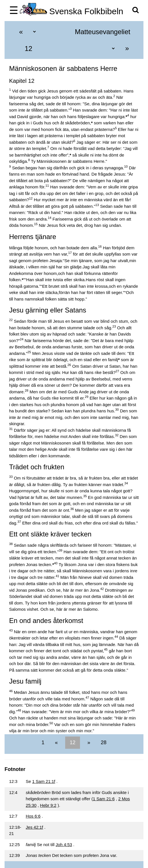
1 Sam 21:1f (44, 781)
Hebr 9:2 (48, 805)
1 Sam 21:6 (104, 799)
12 (73, 742)
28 (103, 742)
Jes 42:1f (35, 827)
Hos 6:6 (33, 816)
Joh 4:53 (64, 845)
